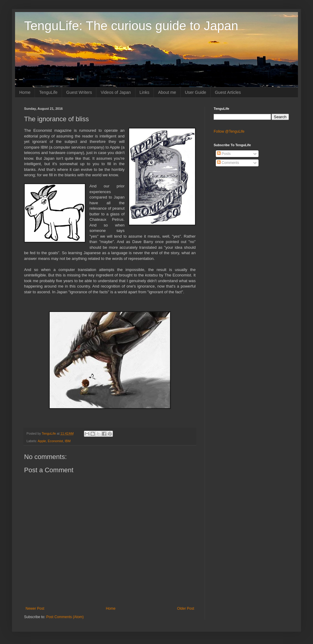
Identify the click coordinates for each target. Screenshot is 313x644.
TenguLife (48, 92)
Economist (55, 441)
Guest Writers (79, 92)
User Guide (195, 92)
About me (167, 92)
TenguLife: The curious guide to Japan (131, 26)
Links (145, 92)
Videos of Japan (116, 92)
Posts (224, 154)
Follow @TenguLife (229, 131)
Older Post (186, 609)
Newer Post (35, 609)
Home (25, 92)
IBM (68, 441)
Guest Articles (228, 92)
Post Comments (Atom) (65, 617)
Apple (42, 441)
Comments (228, 163)
